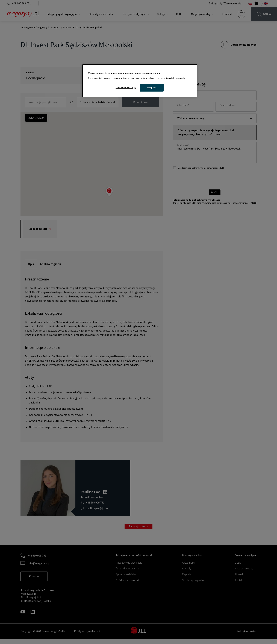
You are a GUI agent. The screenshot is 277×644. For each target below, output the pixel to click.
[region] (140, 81)
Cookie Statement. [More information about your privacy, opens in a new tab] (175, 78)
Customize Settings (126, 87)
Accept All (152, 88)
